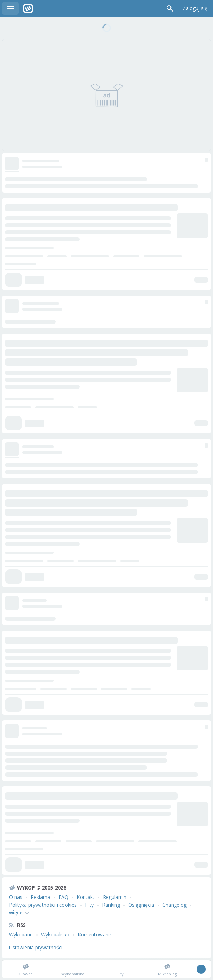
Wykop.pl (28, 8)
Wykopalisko (55, 934)
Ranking (111, 905)
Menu (10, 8)
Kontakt (86, 897)
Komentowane (94, 934)
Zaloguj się (195, 8)
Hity (89, 905)
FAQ (63, 897)
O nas (16, 897)
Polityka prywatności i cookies (43, 905)
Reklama (40, 897)
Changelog (174, 905)
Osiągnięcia (141, 905)
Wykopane (21, 934)
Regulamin (115, 897)
